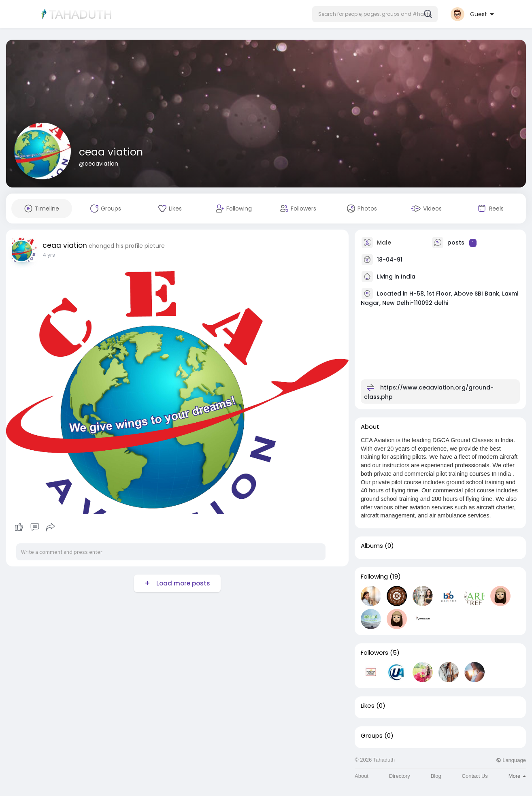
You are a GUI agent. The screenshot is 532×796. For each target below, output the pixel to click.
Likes (368, 706)
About (362, 776)
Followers (375, 653)
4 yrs (49, 255)
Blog (436, 776)
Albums (372, 546)
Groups (372, 736)
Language (511, 760)
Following (374, 577)
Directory (400, 776)
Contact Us (475, 776)
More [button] (517, 776)
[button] (375, 14)
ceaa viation (111, 152)
